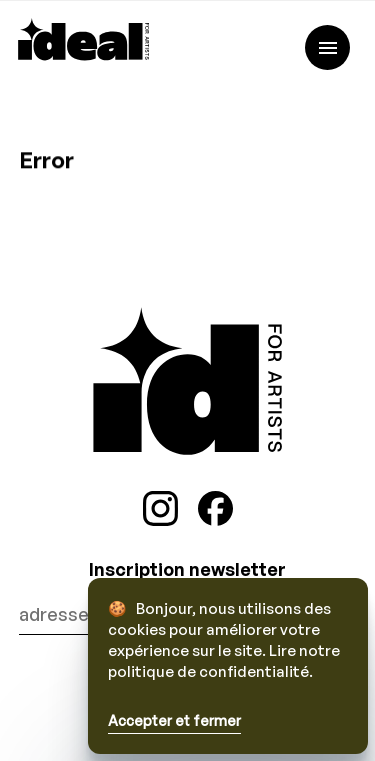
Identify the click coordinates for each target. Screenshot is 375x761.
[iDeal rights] (83, 54)
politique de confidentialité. (210, 671)
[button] (228, 722)
